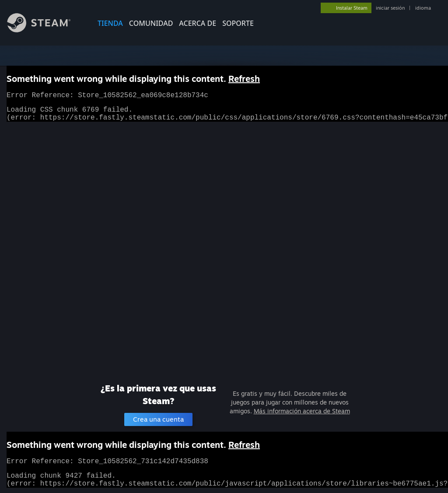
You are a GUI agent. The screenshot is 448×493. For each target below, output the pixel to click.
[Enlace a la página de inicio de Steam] (45, 30)
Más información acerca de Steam (302, 411)
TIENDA (110, 23)
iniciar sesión (390, 8)
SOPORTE (238, 23)
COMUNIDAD (151, 23)
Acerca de (198, 23)
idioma (423, 8)
